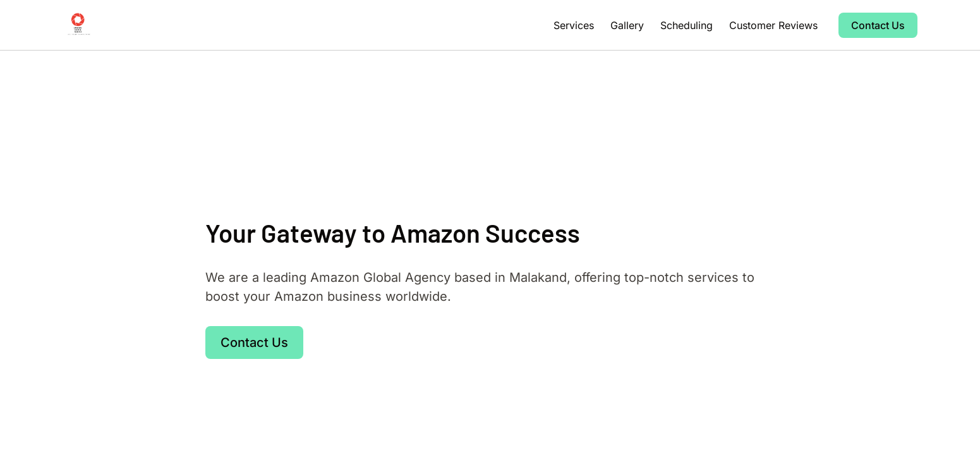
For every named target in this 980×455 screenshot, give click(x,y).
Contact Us (878, 25)
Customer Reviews (773, 25)
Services (574, 25)
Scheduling (687, 25)
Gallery (627, 25)
